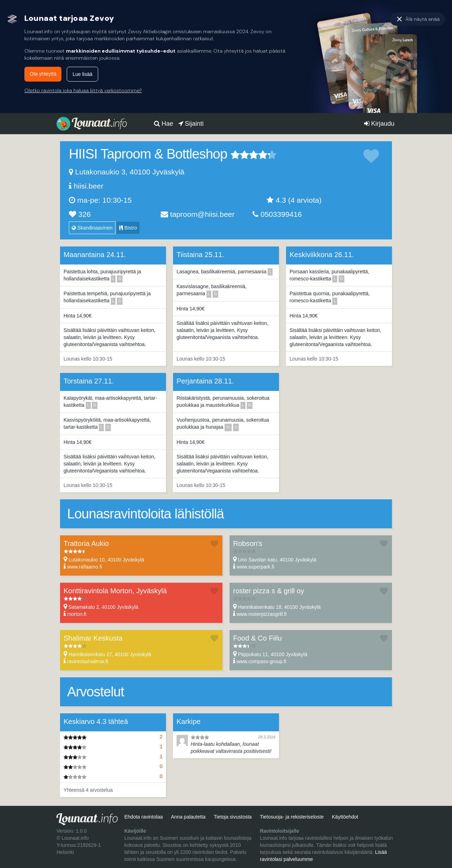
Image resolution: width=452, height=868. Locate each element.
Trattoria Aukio (86, 543)
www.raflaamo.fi (85, 567)
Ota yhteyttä (43, 74)
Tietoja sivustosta (233, 817)
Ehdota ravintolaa (144, 817)
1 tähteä (235, 155)
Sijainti (191, 124)
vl (228, 427)
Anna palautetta (188, 817)
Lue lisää (82, 74)
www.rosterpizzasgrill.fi (262, 614)
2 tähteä (240, 155)
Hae (164, 124)
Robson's (248, 543)
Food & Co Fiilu (257, 638)
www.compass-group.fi (261, 661)
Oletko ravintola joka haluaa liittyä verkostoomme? (83, 90)
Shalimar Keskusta (93, 638)
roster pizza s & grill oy (269, 591)
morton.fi (77, 614)
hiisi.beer (89, 186)
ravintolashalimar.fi (88, 661)
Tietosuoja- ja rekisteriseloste (292, 817)
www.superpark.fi (255, 567)
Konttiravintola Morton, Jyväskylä (115, 591)
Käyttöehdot (345, 817)
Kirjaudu (379, 124)
